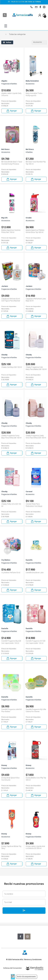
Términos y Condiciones (33, 959)
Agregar (12, 111)
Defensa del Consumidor (13, 968)
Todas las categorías (17, 34)
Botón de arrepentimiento (27, 977)
